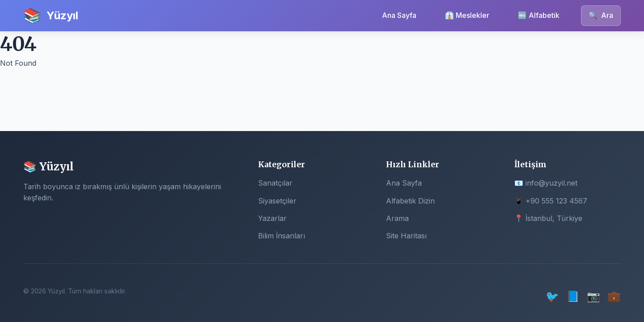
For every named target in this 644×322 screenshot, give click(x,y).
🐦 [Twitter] (552, 296)
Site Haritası (406, 236)
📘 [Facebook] (573, 296)
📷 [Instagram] (593, 296)
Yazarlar (272, 218)
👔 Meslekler (467, 15)
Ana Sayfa (399, 15)
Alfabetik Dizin (410, 201)
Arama (397, 218)
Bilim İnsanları (282, 236)
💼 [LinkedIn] (614, 296)
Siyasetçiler (277, 201)
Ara (601, 15)
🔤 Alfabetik (539, 15)
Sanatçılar (275, 183)
